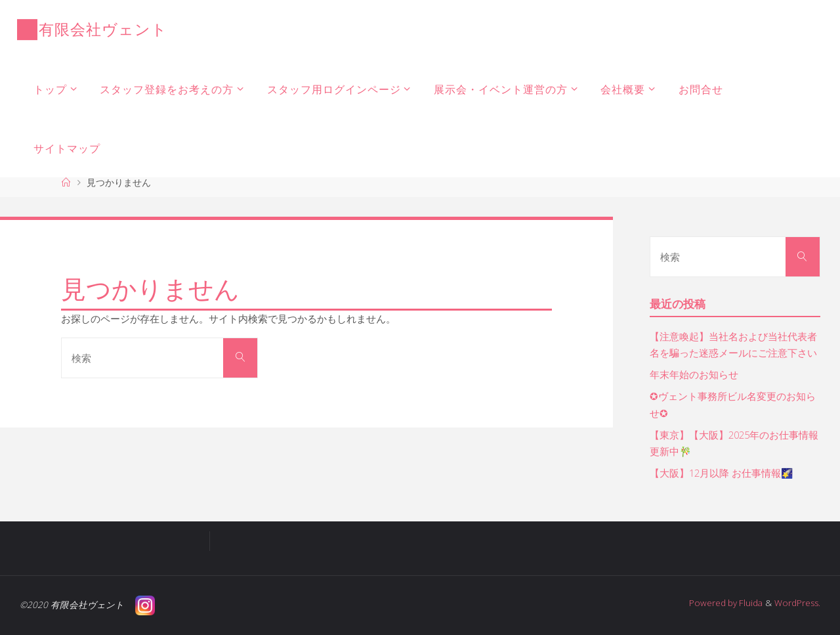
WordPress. (797, 603)
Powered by (711, 603)
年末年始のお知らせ (694, 374)
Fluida (749, 603)
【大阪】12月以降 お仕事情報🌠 (722, 473)
